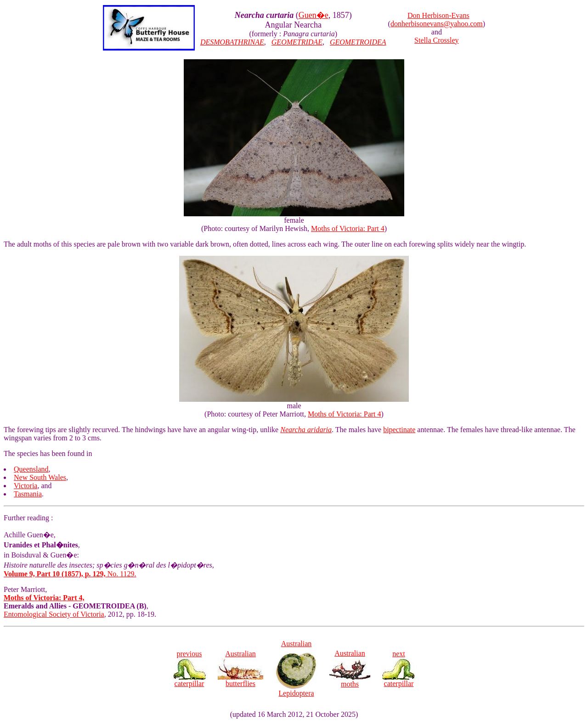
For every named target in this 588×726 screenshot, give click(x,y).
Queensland (31, 469)
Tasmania (28, 494)
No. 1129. (70, 574)
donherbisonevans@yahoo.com (437, 24)
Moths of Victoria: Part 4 (348, 228)
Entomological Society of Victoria (54, 614)
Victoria (25, 486)
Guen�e (314, 15)
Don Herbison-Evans (438, 15)
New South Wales (40, 477)
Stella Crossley (436, 40)
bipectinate (399, 430)
